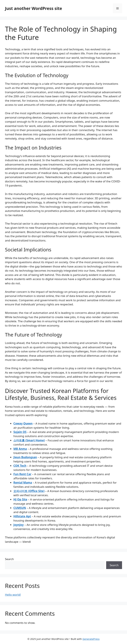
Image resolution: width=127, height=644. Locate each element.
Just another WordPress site (33, 8)
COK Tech (20, 466)
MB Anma (20, 449)
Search (9, 559)
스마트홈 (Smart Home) (29, 440)
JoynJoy (19, 525)
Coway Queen (23, 423)
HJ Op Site (20, 499)
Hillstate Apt (22, 516)
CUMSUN (20, 508)
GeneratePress (91, 639)
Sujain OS (20, 432)
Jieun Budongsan (25, 457)
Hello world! (13, 595)
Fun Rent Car (22, 474)
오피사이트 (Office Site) (29, 491)
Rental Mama (23, 483)
